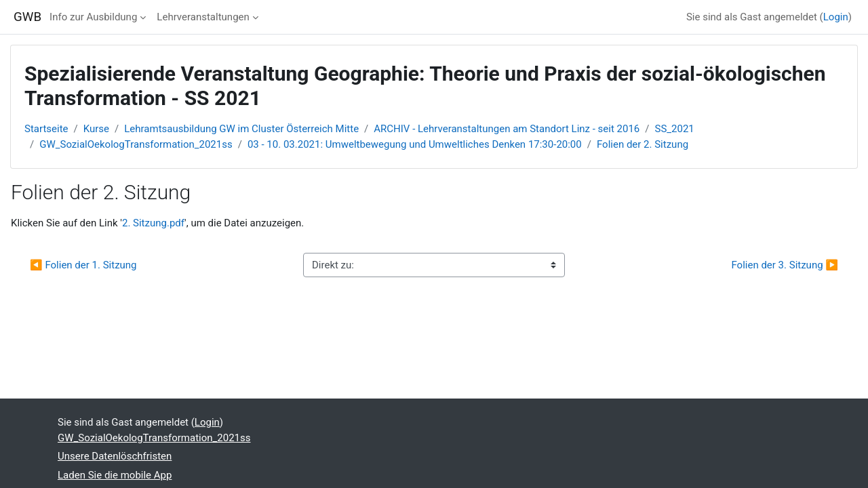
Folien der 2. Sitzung (643, 144)
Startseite (46, 129)
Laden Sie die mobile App (115, 475)
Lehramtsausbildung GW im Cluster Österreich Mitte (241, 129)
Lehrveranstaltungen (203, 17)
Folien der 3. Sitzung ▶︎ (785, 265)
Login (836, 17)
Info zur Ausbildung (93, 17)
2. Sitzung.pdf (153, 223)
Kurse (96, 129)
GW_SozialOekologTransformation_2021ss (136, 144)
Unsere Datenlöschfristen (115, 456)
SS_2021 (675, 129)
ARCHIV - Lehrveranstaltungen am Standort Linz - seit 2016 (507, 129)
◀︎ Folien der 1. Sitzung (83, 265)
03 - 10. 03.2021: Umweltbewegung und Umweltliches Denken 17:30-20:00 (415, 144)
